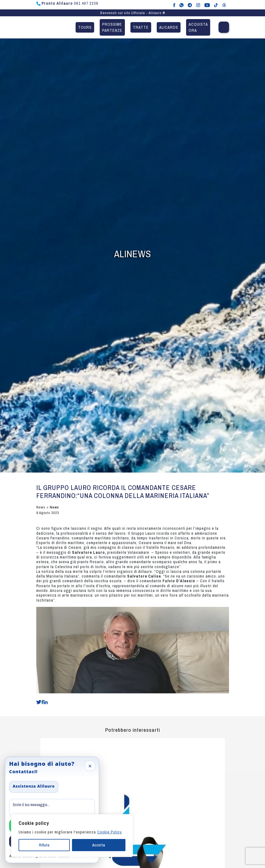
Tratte (141, 27)
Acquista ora (198, 27)
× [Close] (90, 766)
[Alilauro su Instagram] (198, 5)
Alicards (169, 27)
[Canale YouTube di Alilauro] (207, 5)
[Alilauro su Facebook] (174, 5)
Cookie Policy (110, 832)
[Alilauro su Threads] (224, 5)
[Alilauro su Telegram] (190, 5)
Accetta (99, 845)
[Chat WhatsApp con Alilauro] (182, 5)
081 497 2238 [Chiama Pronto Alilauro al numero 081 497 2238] (67, 3)
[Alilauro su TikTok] (216, 5)
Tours (85, 27)
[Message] (52, 808)
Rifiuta (44, 845)
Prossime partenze (112, 27)
